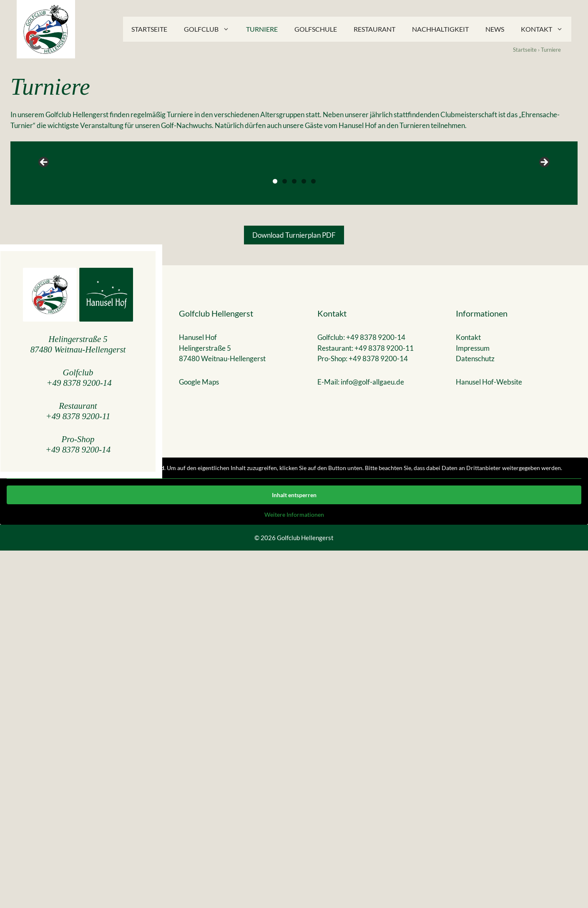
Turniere (262, 29)
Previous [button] (44, 341)
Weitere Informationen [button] (294, 872)
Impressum (473, 706)
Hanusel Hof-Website (489, 739)
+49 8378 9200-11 (78, 773)
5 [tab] (313, 539)
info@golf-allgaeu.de (372, 739)
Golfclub (211, 29)
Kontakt (546, 29)
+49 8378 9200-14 (79, 740)
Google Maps (199, 739)
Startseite (149, 29)
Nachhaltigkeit (440, 29)
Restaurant (374, 29)
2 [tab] (285, 539)
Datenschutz (475, 716)
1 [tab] (275, 539)
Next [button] (544, 341)
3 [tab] (294, 539)
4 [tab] (304, 539)
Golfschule (316, 29)
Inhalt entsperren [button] (294, 852)
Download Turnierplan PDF (294, 592)
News (495, 29)
